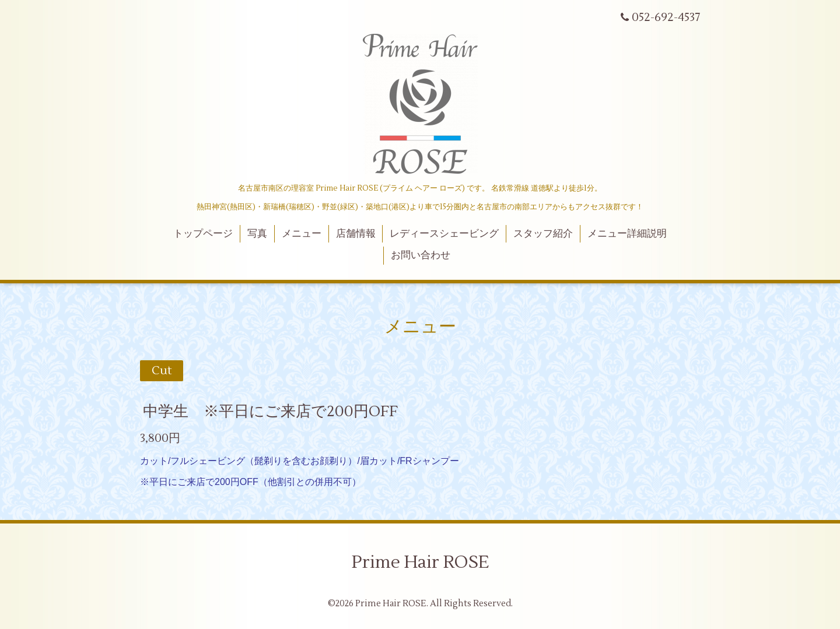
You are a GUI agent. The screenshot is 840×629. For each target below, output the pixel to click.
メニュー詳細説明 (627, 234)
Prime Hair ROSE (420, 562)
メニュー (302, 234)
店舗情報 (356, 234)
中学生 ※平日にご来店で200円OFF (270, 411)
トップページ (203, 234)
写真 (257, 234)
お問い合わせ (421, 255)
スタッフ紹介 (543, 234)
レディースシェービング (444, 234)
